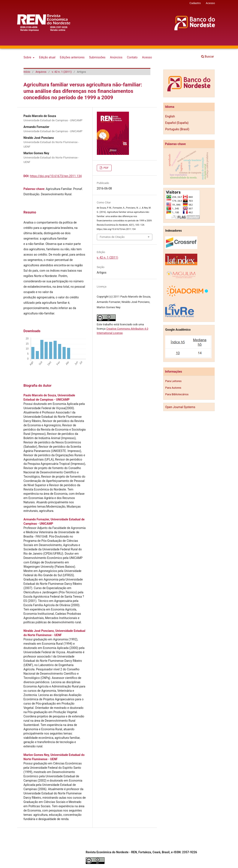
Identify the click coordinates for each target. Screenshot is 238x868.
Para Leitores (173, 381)
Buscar (208, 56)
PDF (106, 168)
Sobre (28, 57)
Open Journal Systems (180, 407)
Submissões (97, 57)
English (170, 116)
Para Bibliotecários (177, 394)
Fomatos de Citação (112, 237)
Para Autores (173, 388)
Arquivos (41, 72)
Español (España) (177, 123)
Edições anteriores (72, 57)
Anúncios (116, 57)
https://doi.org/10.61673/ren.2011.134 (56, 176)
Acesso (147, 57)
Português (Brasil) (177, 129)
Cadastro (195, 3)
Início (27, 72)
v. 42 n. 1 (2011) (62, 72)
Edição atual (47, 57)
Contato (132, 57)
